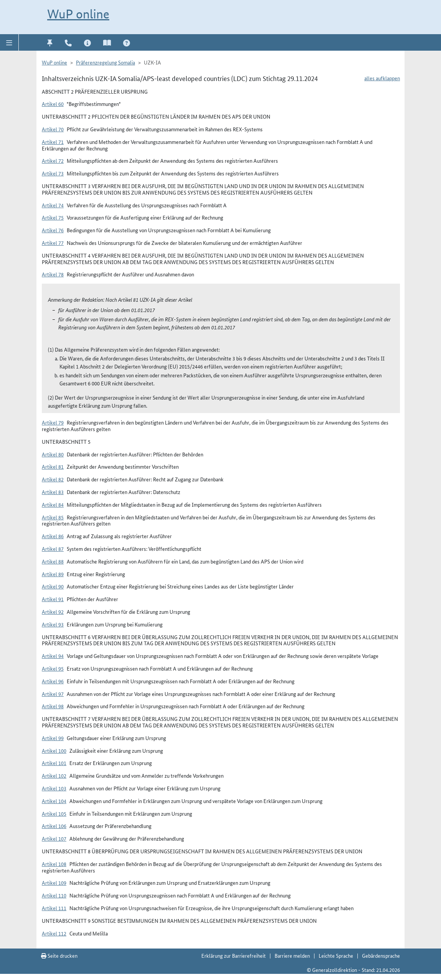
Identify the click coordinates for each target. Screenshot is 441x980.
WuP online (78, 14)
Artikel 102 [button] (54, 775)
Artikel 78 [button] (53, 274)
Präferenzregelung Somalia (105, 62)
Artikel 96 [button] (53, 681)
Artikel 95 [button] (53, 668)
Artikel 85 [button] (53, 517)
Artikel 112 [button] (54, 933)
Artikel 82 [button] (53, 479)
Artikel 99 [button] (53, 738)
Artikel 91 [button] (53, 599)
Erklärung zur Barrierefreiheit (234, 955)
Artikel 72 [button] (53, 160)
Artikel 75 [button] (53, 217)
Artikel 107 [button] (54, 838)
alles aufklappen (382, 78)
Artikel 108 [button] (54, 864)
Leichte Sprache (336, 955)
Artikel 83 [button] (53, 492)
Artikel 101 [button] (54, 763)
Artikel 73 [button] (53, 173)
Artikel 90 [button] (53, 586)
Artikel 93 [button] (53, 624)
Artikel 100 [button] (54, 750)
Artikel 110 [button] (54, 895)
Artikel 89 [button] (53, 574)
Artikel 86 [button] (53, 536)
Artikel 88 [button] (53, 561)
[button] (9, 42)
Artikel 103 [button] (54, 788)
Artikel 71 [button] (53, 142)
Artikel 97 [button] (53, 694)
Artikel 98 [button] (53, 706)
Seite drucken (59, 955)
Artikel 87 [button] (53, 549)
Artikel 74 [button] (53, 205)
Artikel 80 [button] (53, 454)
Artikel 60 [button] (53, 104)
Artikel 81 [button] (53, 466)
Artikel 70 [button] (53, 129)
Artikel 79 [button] (53, 422)
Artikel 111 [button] (54, 908)
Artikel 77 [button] (53, 243)
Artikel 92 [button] (53, 611)
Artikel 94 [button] (53, 656)
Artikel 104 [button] (54, 801)
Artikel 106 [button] (54, 826)
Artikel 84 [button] (53, 504)
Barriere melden (292, 955)
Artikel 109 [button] (54, 882)
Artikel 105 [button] (54, 813)
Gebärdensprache (381, 955)
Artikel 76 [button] (53, 230)
